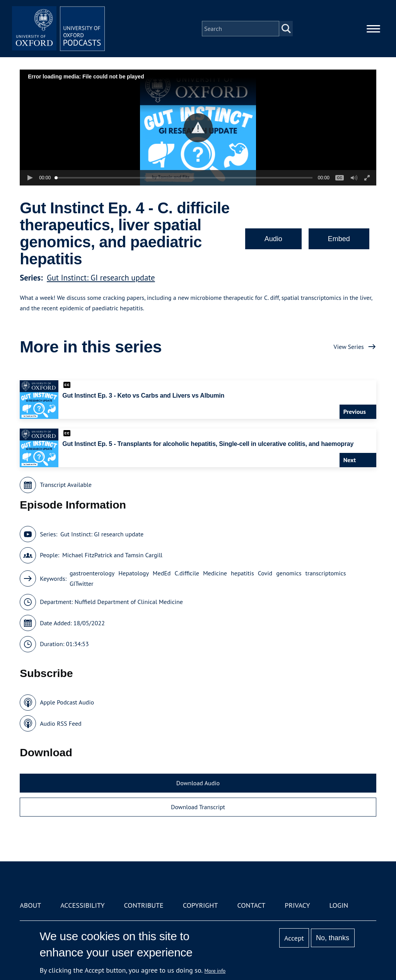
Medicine (215, 573)
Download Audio (198, 783)
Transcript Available (66, 485)
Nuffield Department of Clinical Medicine (129, 602)
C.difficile (187, 573)
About (30, 905)
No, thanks (333, 938)
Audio (273, 239)
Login (339, 905)
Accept (294, 938)
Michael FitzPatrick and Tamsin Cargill (112, 555)
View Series (349, 347)
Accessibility (82, 905)
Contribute (144, 905)
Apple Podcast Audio (67, 702)
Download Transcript (198, 807)
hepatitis (242, 573)
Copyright (201, 905)
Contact (251, 905)
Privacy (297, 905)
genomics (289, 573)
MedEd (162, 573)
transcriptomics (326, 573)
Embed (339, 239)
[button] (198, 128)
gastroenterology (92, 573)
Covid (265, 573)
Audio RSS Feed (61, 723)
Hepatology (134, 573)
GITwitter (82, 584)
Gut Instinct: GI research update (101, 278)
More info (215, 971)
